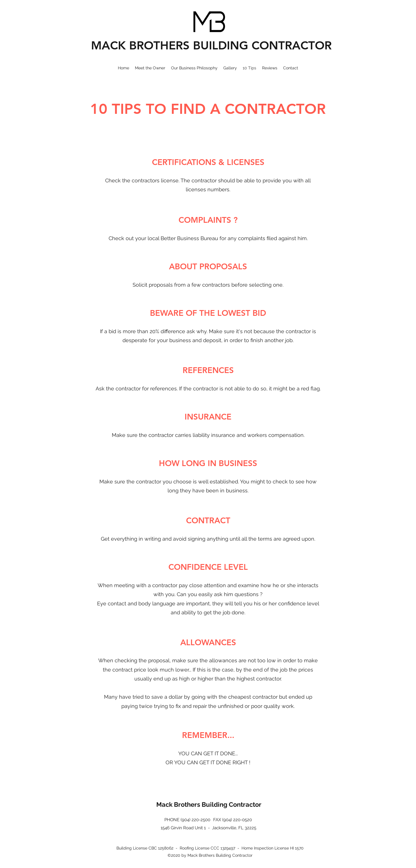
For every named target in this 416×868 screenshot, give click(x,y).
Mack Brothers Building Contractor (209, 804)
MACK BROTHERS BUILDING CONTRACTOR (211, 45)
